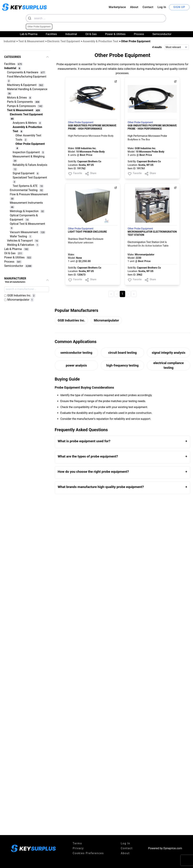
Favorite (75, 174)
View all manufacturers (15, 282)
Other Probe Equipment (81, 122)
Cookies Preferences (88, 853)
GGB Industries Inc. (71, 320)
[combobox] (96, 18)
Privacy (78, 848)
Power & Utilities (115, 34)
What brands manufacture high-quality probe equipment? (101, 487)
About (134, 7)
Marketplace (117, 7)
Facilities (51, 34)
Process (139, 34)
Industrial (71, 34)
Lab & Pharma (29, 34)
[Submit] (30, 18)
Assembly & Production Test (100, 41)
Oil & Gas (91, 34)
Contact (148, 7)
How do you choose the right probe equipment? (93, 472)
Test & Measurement (31, 41)
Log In (162, 7)
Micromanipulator (106, 320)
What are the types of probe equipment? (88, 456)
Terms (77, 843)
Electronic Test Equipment (64, 41)
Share (91, 174)
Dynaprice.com (173, 848)
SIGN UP (179, 7)
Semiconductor (162, 34)
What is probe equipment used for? (84, 441)
